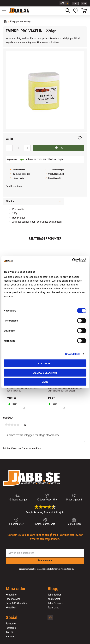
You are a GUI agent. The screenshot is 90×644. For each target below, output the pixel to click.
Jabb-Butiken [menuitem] (55, 595)
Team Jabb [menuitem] (53, 608)
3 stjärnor (12, 425)
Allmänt (10, 201)
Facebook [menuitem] (11, 624)
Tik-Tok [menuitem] (9, 632)
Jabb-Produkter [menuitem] (56, 603)
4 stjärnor (15, 425)
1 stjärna (6, 425)
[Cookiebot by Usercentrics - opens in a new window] (72, 260)
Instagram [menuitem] (11, 628)
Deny (45, 382)
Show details (73, 354)
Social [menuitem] (12, 618)
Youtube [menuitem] (10, 636)
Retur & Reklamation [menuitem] (17, 603)
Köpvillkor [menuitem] (11, 608)
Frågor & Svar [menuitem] (13, 599)
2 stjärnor (9, 425)
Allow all (45, 363)
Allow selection (45, 373)
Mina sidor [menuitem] (16, 589)
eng (84, 3)
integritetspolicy (67, 569)
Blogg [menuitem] (53, 589)
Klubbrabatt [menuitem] (54, 599)
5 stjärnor (18, 425)
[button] (6, 11)
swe (75, 3)
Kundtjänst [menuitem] (12, 595)
